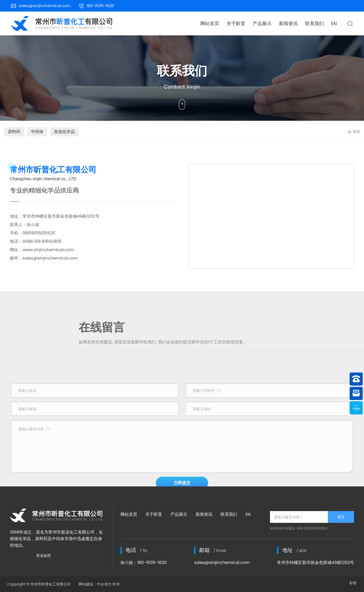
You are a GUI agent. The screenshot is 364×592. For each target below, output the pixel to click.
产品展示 (179, 514)
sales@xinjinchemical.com (45, 6)
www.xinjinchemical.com (48, 250)
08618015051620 (39, 233)
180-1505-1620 (101, 6)
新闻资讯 (204, 514)
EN (248, 514)
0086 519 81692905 (43, 241)
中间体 (37, 132)
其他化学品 (64, 132)
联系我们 (229, 514)
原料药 (14, 132)
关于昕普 (154, 514)
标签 (353, 583)
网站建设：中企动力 (94, 584)
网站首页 (129, 514)
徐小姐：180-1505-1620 (144, 563)
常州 (116, 584)
